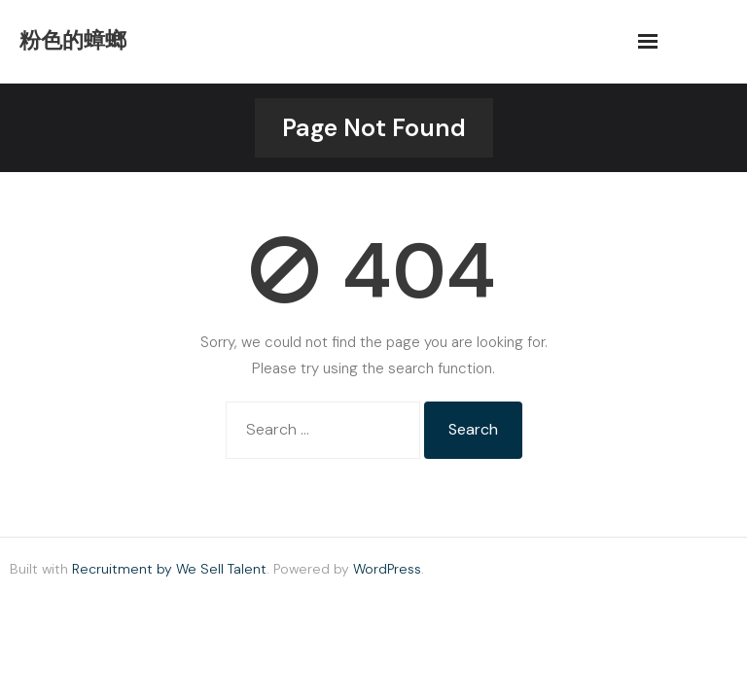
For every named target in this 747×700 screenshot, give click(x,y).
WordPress (387, 569)
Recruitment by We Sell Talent (169, 569)
